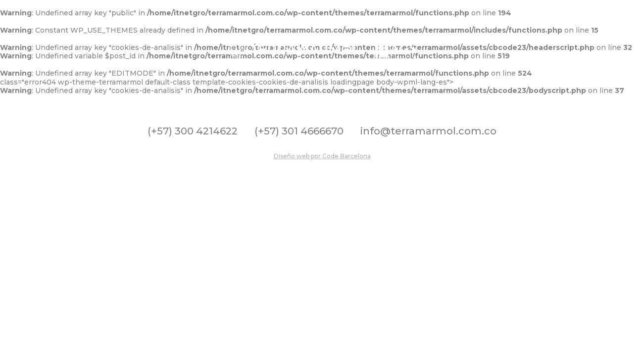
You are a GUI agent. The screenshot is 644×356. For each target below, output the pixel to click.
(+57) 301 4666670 (299, 131)
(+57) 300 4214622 (193, 131)
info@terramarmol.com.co (428, 131)
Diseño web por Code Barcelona (322, 156)
